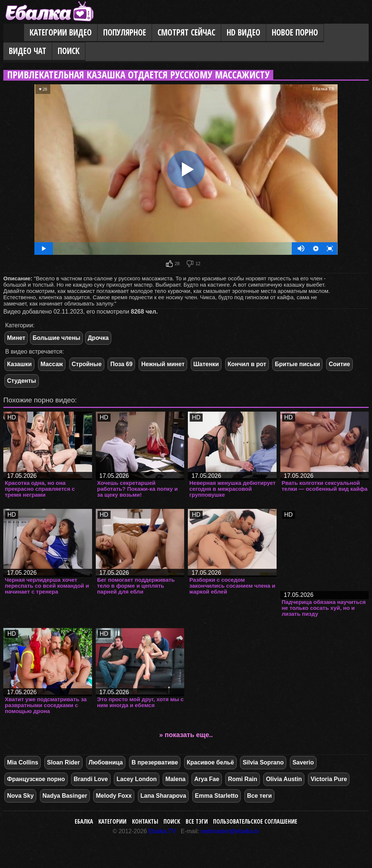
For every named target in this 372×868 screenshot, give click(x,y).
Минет (16, 338)
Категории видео (61, 32)
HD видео (244, 32)
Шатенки (206, 364)
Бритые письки (297, 364)
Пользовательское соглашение (255, 821)
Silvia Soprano (263, 762)
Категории (112, 821)
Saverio (303, 762)
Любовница (106, 762)
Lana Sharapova (163, 796)
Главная (14, 33)
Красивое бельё (210, 762)
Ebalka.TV (162, 831)
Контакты (145, 821)
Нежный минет (163, 364)
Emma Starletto (217, 796)
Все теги (259, 796)
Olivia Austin (284, 779)
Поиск (69, 51)
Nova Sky (20, 796)
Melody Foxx (114, 796)
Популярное (125, 32)
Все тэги (197, 821)
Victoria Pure (329, 779)
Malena (175, 779)
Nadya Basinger (65, 796)
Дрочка (98, 338)
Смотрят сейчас (186, 32)
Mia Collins (23, 762)
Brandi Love (91, 779)
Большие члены (56, 338)
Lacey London (136, 779)
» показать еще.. (186, 735)
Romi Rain (242, 779)
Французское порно (36, 779)
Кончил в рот (247, 364)
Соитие (339, 364)
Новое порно (295, 32)
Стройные (87, 364)
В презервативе (155, 762)
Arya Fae (207, 779)
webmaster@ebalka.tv (230, 831)
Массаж (52, 364)
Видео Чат (28, 51)
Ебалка (84, 821)
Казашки (19, 364)
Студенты (22, 381)
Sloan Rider (63, 762)
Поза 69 (121, 364)
